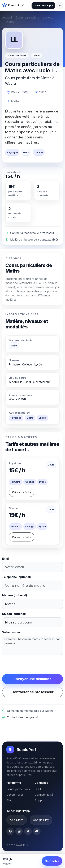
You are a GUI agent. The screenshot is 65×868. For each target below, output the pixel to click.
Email (6, 559)
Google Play (41, 820)
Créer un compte (43, 5)
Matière (15, 595)
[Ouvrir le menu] (60, 6)
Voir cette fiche (21, 492)
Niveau (14, 614)
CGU (38, 789)
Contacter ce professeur (32, 692)
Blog (9, 800)
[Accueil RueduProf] (14, 6)
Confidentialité (44, 795)
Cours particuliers (27, 17)
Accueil (7, 17)
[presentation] (28, 664)
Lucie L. (48, 17)
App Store (17, 820)
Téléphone (16, 577)
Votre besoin (11, 632)
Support (40, 800)
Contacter (52, 861)
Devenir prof (15, 795)
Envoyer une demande (33, 679)
